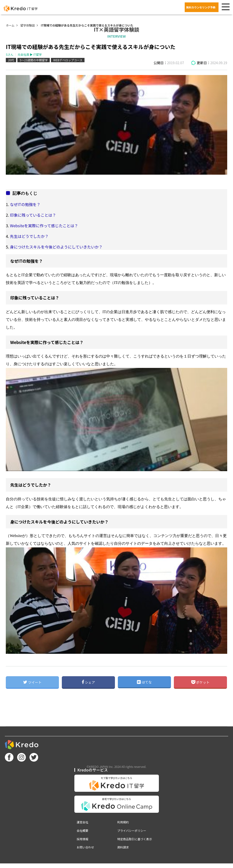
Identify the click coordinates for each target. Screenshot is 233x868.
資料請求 (123, 847)
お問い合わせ (85, 847)
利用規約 (123, 822)
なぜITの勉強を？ (25, 204)
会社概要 (83, 831)
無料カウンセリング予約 (201, 7)
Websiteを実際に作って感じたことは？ (44, 226)
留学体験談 (28, 25)
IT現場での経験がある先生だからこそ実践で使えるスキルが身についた (87, 25)
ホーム (10, 25)
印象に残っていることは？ (33, 215)
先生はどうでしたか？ (29, 236)
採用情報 (83, 839)
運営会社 (83, 822)
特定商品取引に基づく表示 (135, 839)
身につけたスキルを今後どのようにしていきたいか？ (56, 247)
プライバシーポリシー (132, 831)
